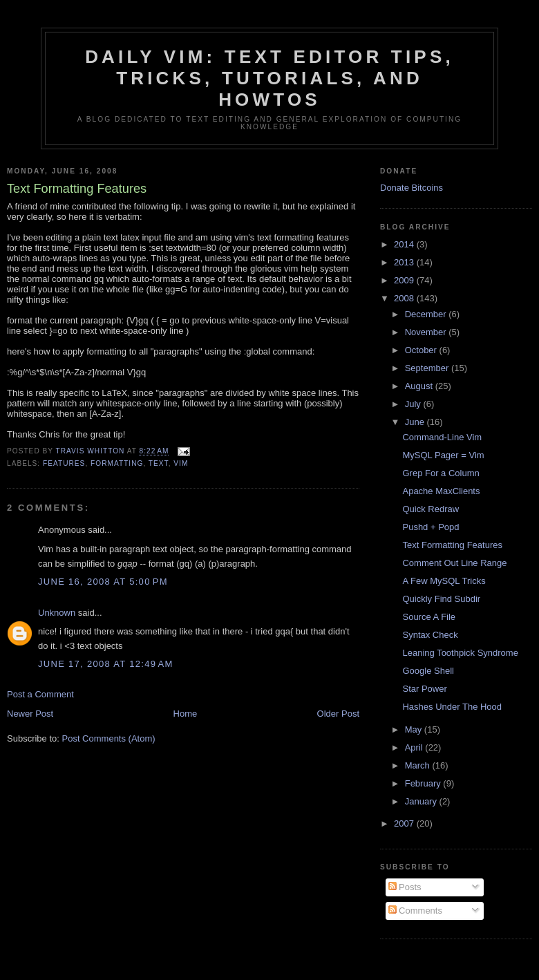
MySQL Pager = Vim (443, 455)
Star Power (424, 689)
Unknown (57, 613)
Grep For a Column (441, 473)
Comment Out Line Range (454, 563)
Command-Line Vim (442, 437)
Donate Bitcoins (412, 188)
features (64, 463)
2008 (405, 298)
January (422, 801)
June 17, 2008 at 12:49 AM (106, 664)
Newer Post (30, 714)
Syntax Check (430, 635)
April (415, 747)
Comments (415, 911)
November (427, 332)
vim (181, 463)
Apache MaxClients (441, 491)
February (424, 783)
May (415, 729)
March (419, 765)
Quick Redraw (431, 509)
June (416, 422)
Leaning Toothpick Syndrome (460, 653)
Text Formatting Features (452, 545)
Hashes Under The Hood (452, 707)
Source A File (429, 617)
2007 (405, 823)
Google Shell (428, 671)
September (428, 368)
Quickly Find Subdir (441, 599)
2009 (405, 280)
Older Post (338, 714)
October (422, 350)
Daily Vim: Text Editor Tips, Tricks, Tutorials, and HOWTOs (269, 78)
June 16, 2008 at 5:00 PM (103, 582)
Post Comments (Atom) (109, 738)
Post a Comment (40, 694)
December (427, 314)
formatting (117, 463)
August (420, 386)
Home (186, 714)
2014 (405, 244)
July (414, 404)
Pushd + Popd (431, 527)
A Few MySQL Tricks (444, 581)
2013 (405, 262)
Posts (405, 887)
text (159, 463)
